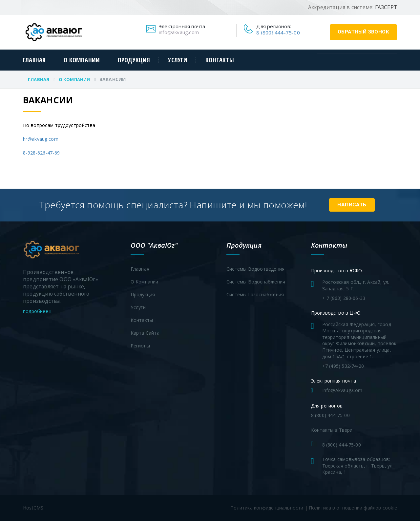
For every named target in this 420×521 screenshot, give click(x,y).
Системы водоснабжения (256, 282)
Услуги (178, 60)
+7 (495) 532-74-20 (343, 366)
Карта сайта (145, 333)
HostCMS (33, 508)
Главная (34, 60)
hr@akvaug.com (41, 139)
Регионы (140, 346)
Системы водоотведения (255, 269)
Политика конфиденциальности (267, 508)
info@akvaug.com (179, 32)
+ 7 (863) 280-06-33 (344, 298)
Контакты (220, 60)
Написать (352, 205)
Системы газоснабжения (255, 294)
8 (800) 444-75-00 (278, 32)
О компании (82, 60)
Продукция (134, 60)
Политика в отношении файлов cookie (353, 508)
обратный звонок (363, 32)
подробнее (37, 311)
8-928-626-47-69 (42, 153)
